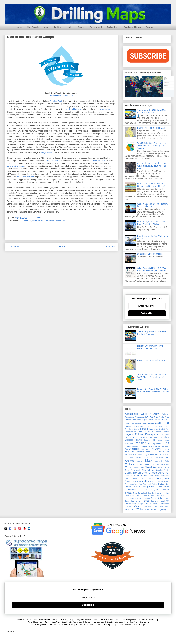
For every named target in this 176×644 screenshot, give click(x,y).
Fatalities (138, 440)
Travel (162, 501)
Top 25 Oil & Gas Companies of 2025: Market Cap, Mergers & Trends (152, 146)
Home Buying (155, 449)
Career (143, 426)
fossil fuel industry (73, 109)
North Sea (137, 473)
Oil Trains (154, 476)
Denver (166, 432)
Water (64, 221)
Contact (150, 27)
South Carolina (149, 496)
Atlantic (157, 420)
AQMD (145, 420)
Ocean (145, 473)
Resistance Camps (53, 221)
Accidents (155, 414)
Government (96, 27)
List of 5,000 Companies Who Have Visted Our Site (151, 347)
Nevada (161, 467)
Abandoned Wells (136, 414)
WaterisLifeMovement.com (61, 96)
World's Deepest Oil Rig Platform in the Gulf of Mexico (152, 205)
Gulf (131, 449)
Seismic (151, 493)
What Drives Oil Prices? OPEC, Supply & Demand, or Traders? (152, 269)
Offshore (153, 473)
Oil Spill (134, 476)
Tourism (154, 501)
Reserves (138, 490)
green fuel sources (53, 161)
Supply (147, 498)
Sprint (127, 498)
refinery (137, 487)
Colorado (143, 429)
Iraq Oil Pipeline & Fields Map (151, 128)
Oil (164, 473)
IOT (126, 455)
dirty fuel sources (97, 161)
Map (148, 461)
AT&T (151, 420)
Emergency (165, 435)
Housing (166, 449)
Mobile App (139, 467)
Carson (150, 426)
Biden (133, 423)
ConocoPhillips (130, 432)
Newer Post (13, 247)
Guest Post (26, 221)
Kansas (163, 455)
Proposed (147, 484)
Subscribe (147, 313)
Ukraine (128, 504)
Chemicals (129, 429)
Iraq (135, 455)
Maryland (158, 461)
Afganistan (139, 417)
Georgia (137, 446)
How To (129, 452)
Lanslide (138, 457)
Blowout (144, 423)
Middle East (150, 464)
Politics (146, 481)
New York (146, 470)
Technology (113, 27)
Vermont (128, 507)
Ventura (160, 504)
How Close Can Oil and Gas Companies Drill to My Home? (151, 185)
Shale (157, 493)
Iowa (131, 455)
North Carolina (157, 470)
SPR (167, 496)
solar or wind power (15, 166)
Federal (147, 440)
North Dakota (38, 221)
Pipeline (129, 481)
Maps (46, 27)
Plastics (138, 481)
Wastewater (130, 509)
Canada (128, 426)
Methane (130, 464)
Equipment (148, 437)
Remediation (164, 487)
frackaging (129, 444)
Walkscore (147, 507)
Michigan (140, 464)
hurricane (154, 452)
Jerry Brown (148, 455)
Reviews (160, 490)
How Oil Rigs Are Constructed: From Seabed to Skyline (151, 223)
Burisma (151, 423)
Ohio (160, 473)
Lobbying (150, 457)
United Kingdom (139, 504)
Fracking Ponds (155, 444)
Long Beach (160, 457)
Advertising (130, 417)
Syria (160, 498)
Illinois (161, 452)
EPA (140, 437)
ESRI (156, 437)
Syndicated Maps (132, 27)
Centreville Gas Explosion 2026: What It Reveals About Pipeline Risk (152, 166)
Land (132, 457)
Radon (161, 484)
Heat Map (144, 449)
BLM (138, 423)
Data (140, 432)
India (167, 452)
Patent (152, 479)
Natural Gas (151, 467)
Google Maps (146, 446)
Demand (158, 432)
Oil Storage (145, 476)
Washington (165, 507)
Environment (131, 437)
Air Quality (152, 417)
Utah (154, 504)
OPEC (127, 479)
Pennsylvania (163, 478)
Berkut (128, 423)
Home (19, 27)
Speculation (160, 496)
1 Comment (38, 218)
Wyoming (162, 509)
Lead (144, 457)
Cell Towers (159, 426)
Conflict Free (164, 429)
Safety (81, 27)
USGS (149, 504)
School (144, 493)
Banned (165, 420)
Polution (154, 481)
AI (145, 417)
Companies (154, 429)
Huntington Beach (142, 452)
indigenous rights (104, 109)
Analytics (137, 420)
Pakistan (143, 479)
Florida (166, 440)
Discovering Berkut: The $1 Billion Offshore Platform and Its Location (153, 390)
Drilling (58, 27)
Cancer (136, 426)
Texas (146, 501)
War (156, 507)
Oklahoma (164, 476)
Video (137, 506)
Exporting (129, 440)
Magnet (140, 461)
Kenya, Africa (47, 153)
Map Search (33, 27)
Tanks (127, 501)
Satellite (137, 493)
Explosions (164, 437)
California (162, 423)
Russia (166, 490)
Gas (166, 443)
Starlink (133, 498)
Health (70, 27)
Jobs (157, 455)
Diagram (129, 434)
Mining (129, 467)
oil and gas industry (25, 177)
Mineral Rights (163, 464)
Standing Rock (56, 101)
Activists (166, 414)
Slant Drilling (136, 496)
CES (167, 426)
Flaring (159, 440)
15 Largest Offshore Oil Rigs (150, 254)
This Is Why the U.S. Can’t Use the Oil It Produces (152, 111)
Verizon (166, 504)
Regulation (149, 487)
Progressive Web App (133, 484)
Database (148, 432)
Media (167, 461)
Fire (153, 440)
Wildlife (146, 509)
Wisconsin (154, 509)
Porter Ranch (164, 481)
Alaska (162, 417)
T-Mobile (166, 498)
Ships (162, 493)
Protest (154, 484)
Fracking (140, 443)
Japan (140, 455)
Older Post (110, 247)
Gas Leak (129, 446)
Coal (135, 429)
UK (168, 501)
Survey (154, 498)
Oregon (135, 479)
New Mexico (136, 470)
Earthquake (152, 434)
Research (129, 490)
